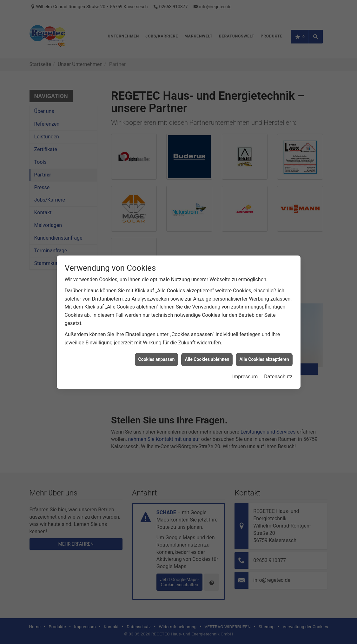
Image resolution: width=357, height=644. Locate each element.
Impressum (245, 365)
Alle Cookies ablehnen (207, 348)
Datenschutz (278, 365)
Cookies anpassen (157, 348)
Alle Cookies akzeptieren (264, 348)
